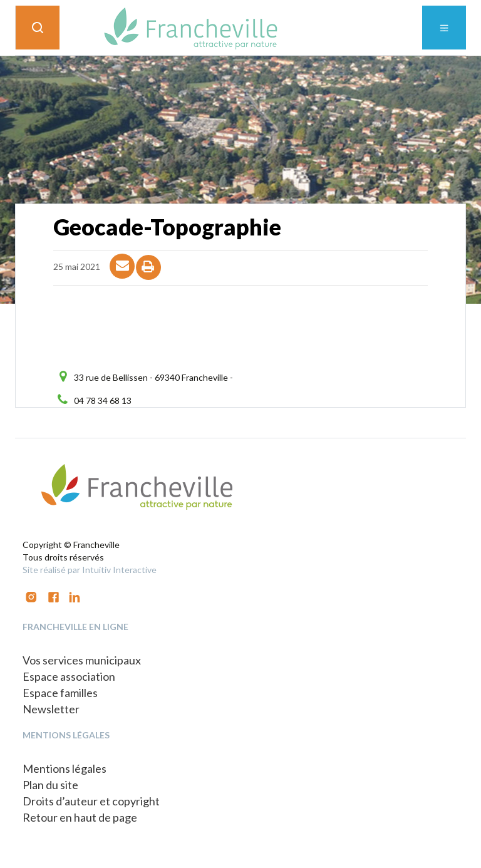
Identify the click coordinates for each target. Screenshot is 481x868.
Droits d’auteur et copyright (91, 801)
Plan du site (50, 785)
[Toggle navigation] (444, 28)
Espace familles (60, 693)
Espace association (69, 676)
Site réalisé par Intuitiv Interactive (90, 570)
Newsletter (51, 709)
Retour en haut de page (80, 817)
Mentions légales (65, 768)
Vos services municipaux (82, 660)
